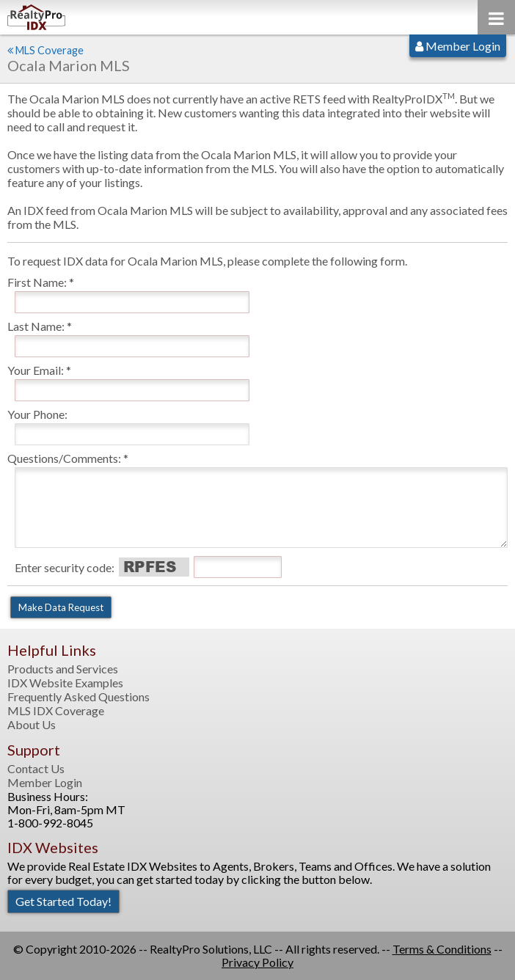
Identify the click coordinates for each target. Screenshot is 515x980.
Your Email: (36, 370)
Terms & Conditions (442, 949)
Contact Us (36, 769)
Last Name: (36, 326)
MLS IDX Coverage (56, 711)
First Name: (37, 282)
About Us (32, 725)
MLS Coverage (50, 50)
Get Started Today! (63, 901)
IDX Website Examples (65, 683)
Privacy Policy (257, 962)
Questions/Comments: (64, 458)
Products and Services (63, 669)
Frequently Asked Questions (78, 697)
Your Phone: (37, 414)
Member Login (458, 46)
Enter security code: (65, 567)
